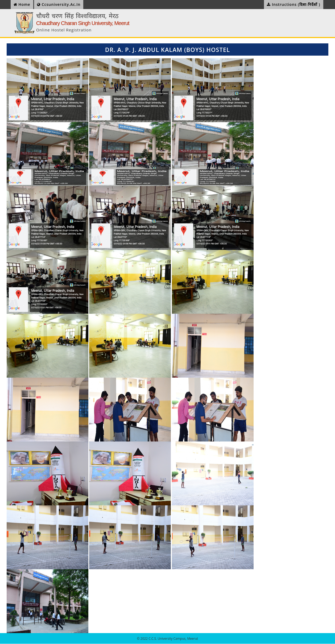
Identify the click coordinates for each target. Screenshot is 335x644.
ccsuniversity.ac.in (59, 4)
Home (22, 4)
